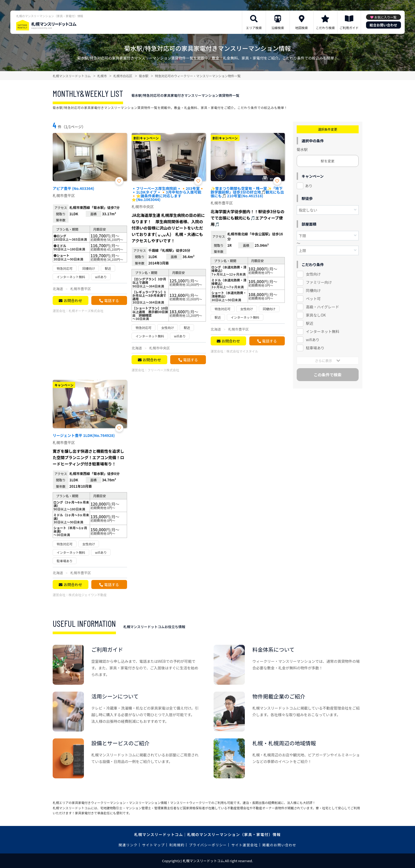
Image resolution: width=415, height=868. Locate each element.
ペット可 (313, 299)
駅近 (310, 323)
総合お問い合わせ (384, 25)
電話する (111, 300)
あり (309, 186)
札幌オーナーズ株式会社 (86, 311)
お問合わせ (73, 300)
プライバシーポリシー (208, 845)
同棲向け (313, 290)
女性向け (313, 274)
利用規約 (177, 845)
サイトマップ (154, 845)
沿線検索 (278, 28)
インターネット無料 (323, 331)
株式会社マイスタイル (242, 351)
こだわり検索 (325, 28)
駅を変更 (328, 161)
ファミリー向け (319, 282)
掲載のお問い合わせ (279, 845)
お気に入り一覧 (385, 17)
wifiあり (313, 340)
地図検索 (301, 28)
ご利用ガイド (349, 28)
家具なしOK (316, 315)
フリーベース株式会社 (163, 370)
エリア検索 (254, 28)
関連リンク (128, 845)
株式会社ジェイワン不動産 (88, 595)
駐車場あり (315, 348)
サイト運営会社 (245, 845)
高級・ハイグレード (322, 307)
